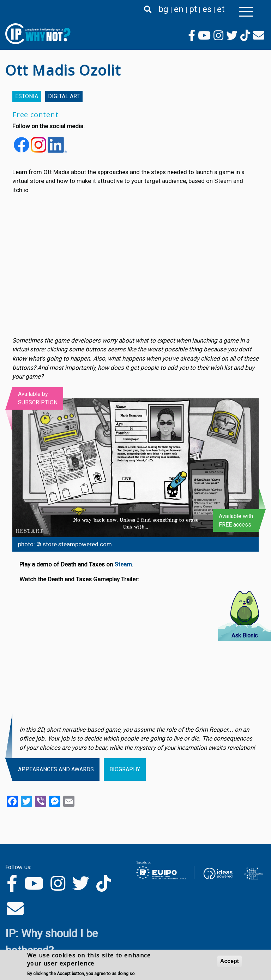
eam (126, 564)
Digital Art (64, 96)
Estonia (27, 96)
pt (193, 9)
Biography (125, 769)
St (117, 564)
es (207, 9)
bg (163, 9)
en (179, 9)
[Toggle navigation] (246, 12)
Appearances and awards (56, 769)
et (221, 9)
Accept (230, 961)
